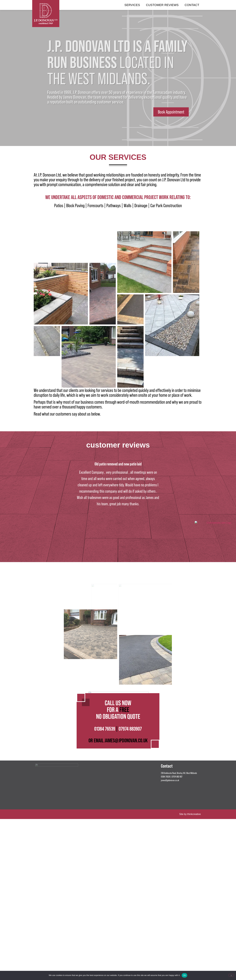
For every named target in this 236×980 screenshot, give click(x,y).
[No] (231, 975)
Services (132, 5)
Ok (184, 975)
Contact (192, 5)
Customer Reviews (162, 5)
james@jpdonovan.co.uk (170, 864)
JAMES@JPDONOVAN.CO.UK (126, 824)
